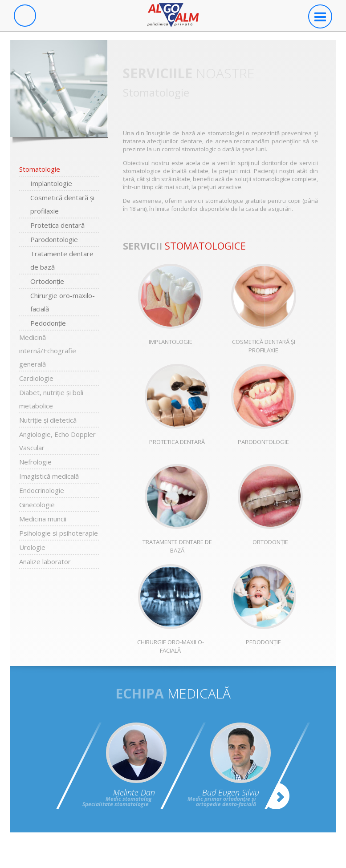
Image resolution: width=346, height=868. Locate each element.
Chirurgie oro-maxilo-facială (63, 302)
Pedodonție (48, 323)
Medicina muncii (43, 519)
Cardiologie (36, 378)
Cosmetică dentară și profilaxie (62, 204)
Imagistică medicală (49, 476)
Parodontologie (54, 239)
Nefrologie (35, 462)
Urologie (32, 547)
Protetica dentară (57, 225)
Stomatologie (40, 169)
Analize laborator (45, 561)
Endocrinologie (42, 490)
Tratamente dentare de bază (62, 260)
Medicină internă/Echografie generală (48, 351)
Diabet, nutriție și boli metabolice (51, 399)
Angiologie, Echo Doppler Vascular (57, 441)
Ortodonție (47, 281)
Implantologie (51, 183)
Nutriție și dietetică (48, 420)
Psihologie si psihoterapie (59, 533)
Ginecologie (37, 505)
